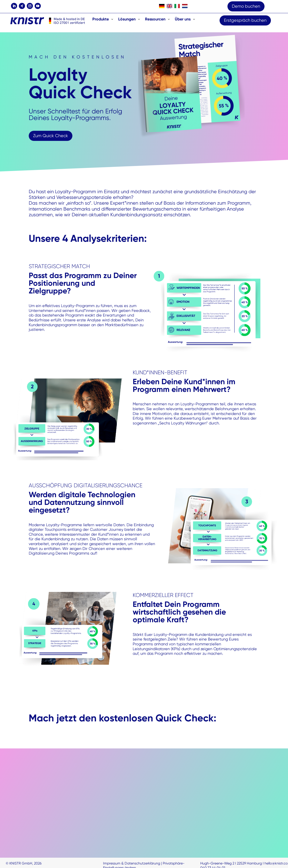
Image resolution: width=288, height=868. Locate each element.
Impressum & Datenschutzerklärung (132, 863)
